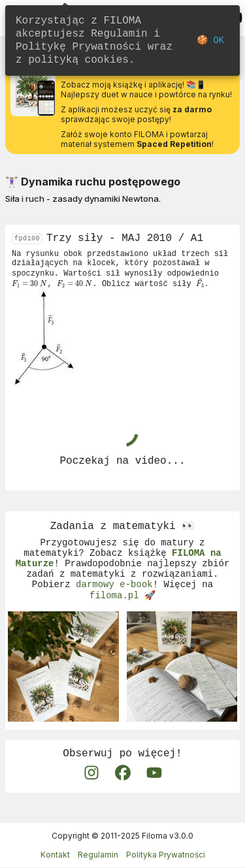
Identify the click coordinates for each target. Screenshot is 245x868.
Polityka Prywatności (166, 855)
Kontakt (55, 855)
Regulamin (98, 855)
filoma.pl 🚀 (122, 611)
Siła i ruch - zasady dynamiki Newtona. (83, 199)
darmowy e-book (114, 599)
